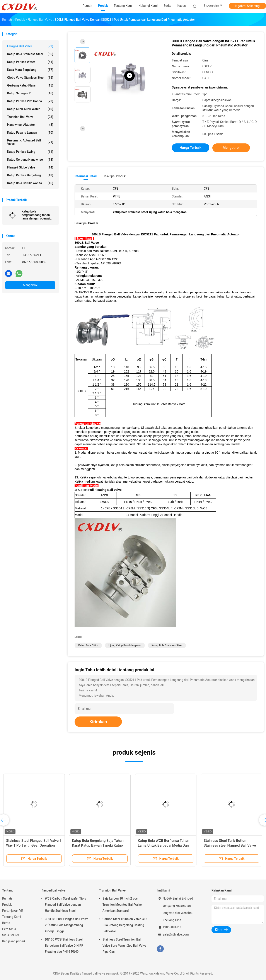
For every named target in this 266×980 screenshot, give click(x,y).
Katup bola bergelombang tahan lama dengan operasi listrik (36, 215)
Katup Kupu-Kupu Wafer (30, 109)
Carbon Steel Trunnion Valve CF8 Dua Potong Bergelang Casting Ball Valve (125, 925)
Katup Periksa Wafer (30, 62)
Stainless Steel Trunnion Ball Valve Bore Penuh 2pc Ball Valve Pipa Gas (124, 946)
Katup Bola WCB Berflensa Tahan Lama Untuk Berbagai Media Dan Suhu (164, 845)
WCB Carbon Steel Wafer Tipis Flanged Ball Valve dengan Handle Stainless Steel (65, 905)
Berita (6, 923)
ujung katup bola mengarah (125, 645)
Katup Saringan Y (30, 93)
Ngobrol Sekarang (247, 6)
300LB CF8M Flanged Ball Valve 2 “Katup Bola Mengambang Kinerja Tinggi (67, 925)
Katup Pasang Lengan (30, 133)
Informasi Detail (86, 176)
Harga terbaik (191, 148)
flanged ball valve (30, 46)
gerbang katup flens (30, 85)
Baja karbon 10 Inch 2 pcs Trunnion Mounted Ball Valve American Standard (122, 905)
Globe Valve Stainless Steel (30, 78)
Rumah (7, 898)
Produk (7, 905)
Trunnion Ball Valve (30, 117)
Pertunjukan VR (13, 911)
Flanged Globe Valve (30, 167)
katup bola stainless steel (167, 645)
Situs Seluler (11, 935)
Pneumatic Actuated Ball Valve (30, 142)
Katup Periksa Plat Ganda (30, 101)
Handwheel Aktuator (30, 125)
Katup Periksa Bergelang (30, 175)
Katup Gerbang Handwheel (30, 160)
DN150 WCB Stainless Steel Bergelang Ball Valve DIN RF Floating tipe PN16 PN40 (64, 946)
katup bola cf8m (88, 645)
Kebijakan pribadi (14, 941)
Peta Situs (9, 929)
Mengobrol (30, 285)
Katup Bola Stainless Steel (30, 54)
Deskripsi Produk (114, 176)
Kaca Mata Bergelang (30, 70)
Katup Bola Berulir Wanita (30, 183)
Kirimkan (98, 722)
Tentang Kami (12, 917)
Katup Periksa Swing (30, 152)
